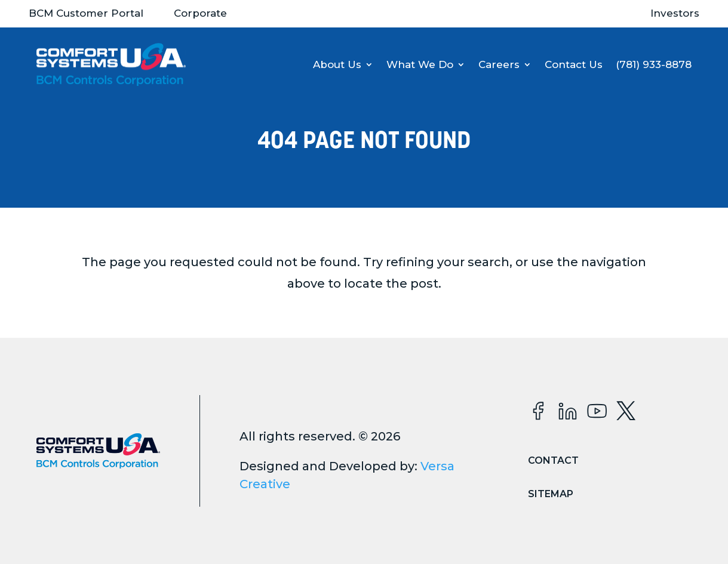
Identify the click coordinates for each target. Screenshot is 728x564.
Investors (675, 13)
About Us (337, 64)
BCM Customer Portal (86, 13)
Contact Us (574, 64)
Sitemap (551, 494)
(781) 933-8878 (654, 64)
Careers (499, 64)
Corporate (200, 13)
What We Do (420, 64)
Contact (553, 460)
